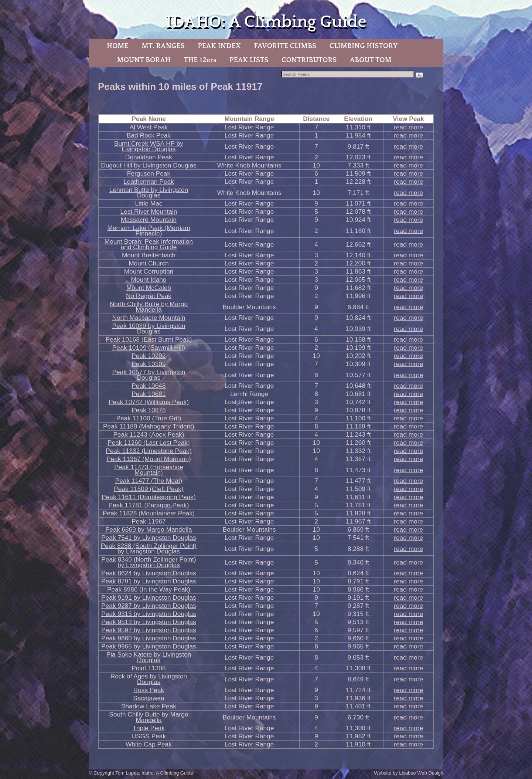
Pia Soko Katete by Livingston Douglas (149, 657)
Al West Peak (149, 127)
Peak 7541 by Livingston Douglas (149, 538)
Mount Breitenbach (149, 255)
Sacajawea (149, 698)
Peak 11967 (149, 521)
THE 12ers (200, 60)
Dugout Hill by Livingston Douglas (149, 165)
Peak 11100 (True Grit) (149, 418)
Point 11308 (149, 668)
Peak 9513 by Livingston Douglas (149, 622)
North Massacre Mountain (149, 318)
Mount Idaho (149, 280)
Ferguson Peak (149, 173)
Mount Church (149, 263)
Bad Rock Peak (149, 135)
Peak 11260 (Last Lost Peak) (149, 443)
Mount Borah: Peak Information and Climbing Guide (149, 244)
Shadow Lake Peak (149, 706)
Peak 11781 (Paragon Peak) (149, 505)
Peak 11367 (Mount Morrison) (149, 459)
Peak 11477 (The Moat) (149, 481)
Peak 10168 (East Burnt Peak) (149, 339)
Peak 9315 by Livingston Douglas (149, 614)
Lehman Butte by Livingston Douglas (149, 192)
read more (408, 127)
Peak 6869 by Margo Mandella (149, 529)
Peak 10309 (149, 364)
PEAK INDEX (219, 46)
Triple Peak (149, 728)
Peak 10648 (149, 386)
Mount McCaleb (149, 288)
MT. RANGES (163, 46)
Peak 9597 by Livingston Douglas (149, 630)
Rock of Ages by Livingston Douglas (149, 679)
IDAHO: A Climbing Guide (266, 22)
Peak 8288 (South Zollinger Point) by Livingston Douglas (149, 548)
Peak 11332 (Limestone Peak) (149, 451)
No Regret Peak (149, 296)
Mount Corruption (149, 271)
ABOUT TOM (371, 60)
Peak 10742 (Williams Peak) (149, 402)
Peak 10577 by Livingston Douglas (149, 375)
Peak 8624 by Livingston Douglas (149, 573)
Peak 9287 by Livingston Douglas (149, 606)
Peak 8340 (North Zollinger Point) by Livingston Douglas (149, 562)
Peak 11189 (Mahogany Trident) (149, 426)
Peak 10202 (149, 356)
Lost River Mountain (149, 211)
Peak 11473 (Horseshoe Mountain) (149, 470)
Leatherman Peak (149, 182)
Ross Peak (149, 690)
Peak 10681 (149, 394)
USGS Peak (149, 736)
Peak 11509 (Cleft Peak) (149, 489)
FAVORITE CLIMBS (285, 46)
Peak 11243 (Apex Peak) (149, 434)
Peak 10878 (149, 410)
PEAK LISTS (249, 60)
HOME (118, 46)
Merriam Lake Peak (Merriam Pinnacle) (149, 231)
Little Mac (149, 203)
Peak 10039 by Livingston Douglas (149, 328)
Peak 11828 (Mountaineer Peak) (149, 513)
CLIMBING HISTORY (363, 46)
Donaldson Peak (149, 157)
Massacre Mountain (149, 220)
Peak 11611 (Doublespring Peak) (149, 497)
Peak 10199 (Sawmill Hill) (149, 348)
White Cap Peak (149, 744)
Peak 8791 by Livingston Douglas (149, 581)
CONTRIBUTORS (309, 60)
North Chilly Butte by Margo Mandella (149, 307)
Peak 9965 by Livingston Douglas (149, 646)
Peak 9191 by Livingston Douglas (149, 597)
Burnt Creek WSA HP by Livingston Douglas (149, 146)
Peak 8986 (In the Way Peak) (149, 589)
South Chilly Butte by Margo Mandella (149, 717)
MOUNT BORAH (144, 60)
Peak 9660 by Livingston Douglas (149, 638)
